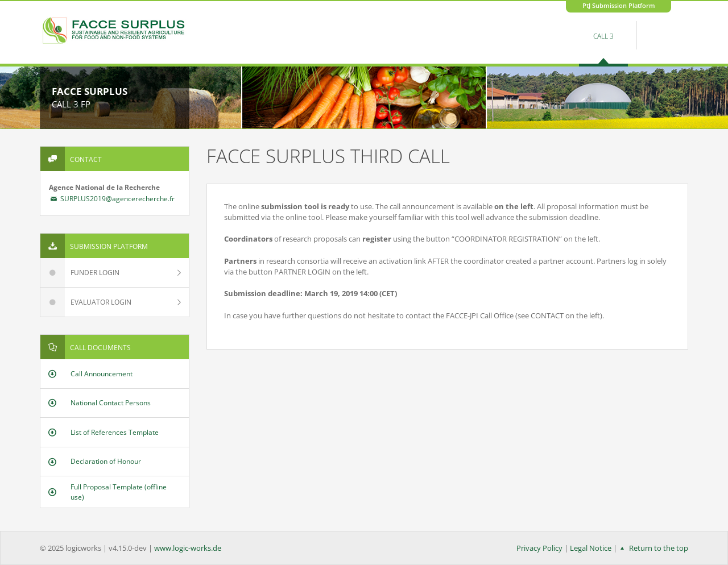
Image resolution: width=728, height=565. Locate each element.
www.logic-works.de (188, 548)
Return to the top (653, 548)
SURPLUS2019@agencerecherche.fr (112, 199)
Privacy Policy (539, 548)
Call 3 (603, 36)
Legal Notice (591, 548)
